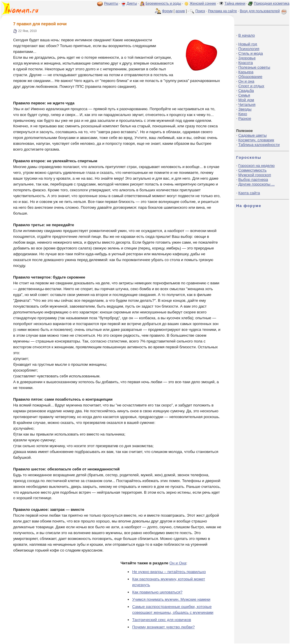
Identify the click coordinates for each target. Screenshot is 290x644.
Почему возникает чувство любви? (163, 627)
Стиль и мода (250, 53)
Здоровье (247, 58)
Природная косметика (272, 3)
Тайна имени (235, 3)
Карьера (246, 72)
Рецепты (111, 3)
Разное (245, 118)
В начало (247, 35)
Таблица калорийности (259, 145)
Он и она (246, 81)
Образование (250, 77)
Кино (243, 114)
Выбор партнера (253, 180)
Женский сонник (203, 3)
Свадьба (246, 91)
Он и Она (178, 563)
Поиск (200, 11)
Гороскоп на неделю (256, 166)
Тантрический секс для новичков (161, 620)
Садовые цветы (252, 135)
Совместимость (252, 170)
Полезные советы (254, 67)
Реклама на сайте (223, 11)
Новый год (248, 44)
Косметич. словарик (256, 140)
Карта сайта (249, 193)
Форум (167, 11)
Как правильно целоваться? (157, 592)
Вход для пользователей (264, 11)
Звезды (245, 109)
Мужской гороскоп (255, 175)
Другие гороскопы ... (256, 184)
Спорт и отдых (251, 86)
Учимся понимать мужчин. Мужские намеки (171, 599)
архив (180, 11)
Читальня (247, 105)
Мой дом (246, 100)
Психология (249, 49)
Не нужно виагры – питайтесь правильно (169, 572)
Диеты (132, 3)
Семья (244, 95)
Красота (245, 63)
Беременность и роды (163, 3)
